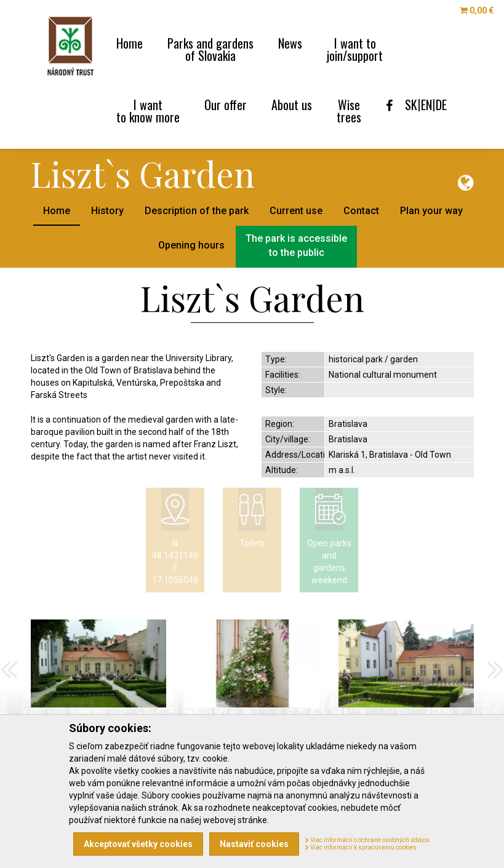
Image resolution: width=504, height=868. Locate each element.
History (107, 211)
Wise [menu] (349, 109)
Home (57, 211)
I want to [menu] (355, 48)
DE (441, 105)
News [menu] (290, 42)
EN (426, 105)
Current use (296, 211)
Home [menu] (130, 42)
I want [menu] (148, 109)
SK (411, 105)
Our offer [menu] (226, 103)
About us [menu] (292, 103)
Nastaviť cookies (254, 844)
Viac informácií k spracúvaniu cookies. (362, 847)
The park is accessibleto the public (296, 245)
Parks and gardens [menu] (210, 48)
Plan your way (431, 211)
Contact (361, 211)
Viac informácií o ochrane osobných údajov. (368, 840)
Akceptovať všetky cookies (138, 844)
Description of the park (197, 211)
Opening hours (191, 245)
